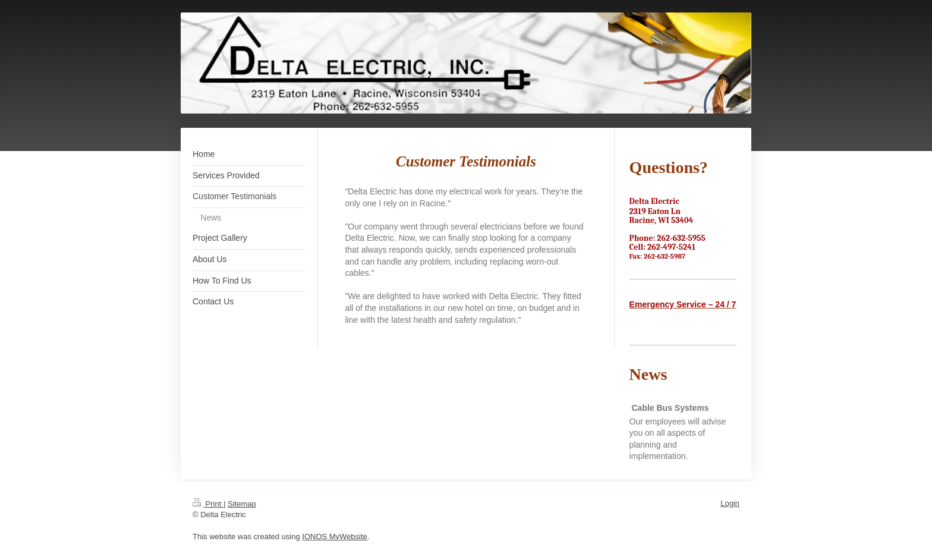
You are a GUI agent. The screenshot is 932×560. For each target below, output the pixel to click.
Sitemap (242, 504)
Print (208, 504)
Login (730, 503)
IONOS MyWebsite (335, 537)
